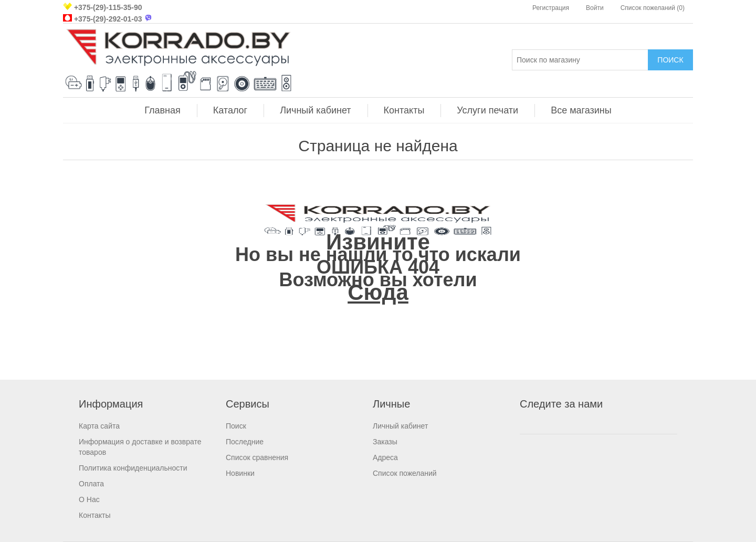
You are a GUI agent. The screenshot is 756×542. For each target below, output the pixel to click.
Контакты (404, 110)
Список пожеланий (405, 473)
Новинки (240, 473)
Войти (595, 8)
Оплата (91, 484)
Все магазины (581, 110)
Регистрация (551, 8)
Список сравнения (257, 457)
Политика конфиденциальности (133, 468)
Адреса (385, 457)
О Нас (89, 499)
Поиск (236, 426)
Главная (162, 110)
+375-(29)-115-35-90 (108, 7)
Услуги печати (487, 110)
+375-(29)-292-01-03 (108, 19)
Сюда (378, 292)
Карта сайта (99, 426)
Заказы (385, 442)
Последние (245, 442)
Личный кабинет (315, 110)
